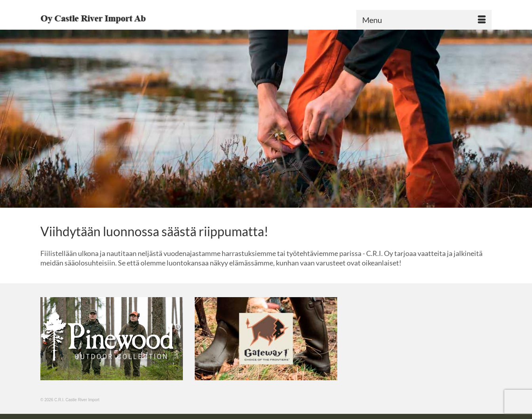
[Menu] (424, 20)
